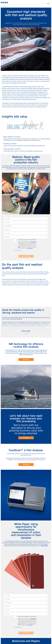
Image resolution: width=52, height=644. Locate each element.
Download (26, 633)
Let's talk (26, 438)
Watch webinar (26, 256)
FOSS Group (33, 242)
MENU (49, 4)
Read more (26, 359)
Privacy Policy (44, 546)
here (19, 247)
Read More (26, 464)
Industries (5, 6)
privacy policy (30, 248)
